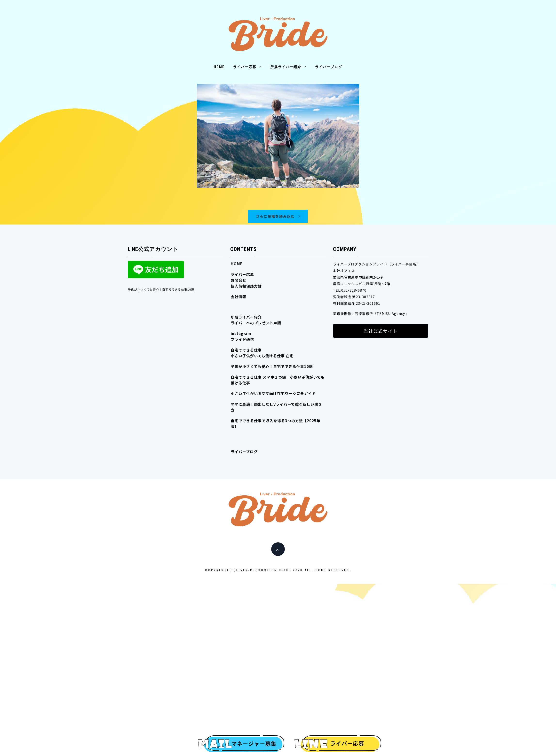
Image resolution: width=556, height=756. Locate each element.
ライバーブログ (329, 67)
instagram (241, 333)
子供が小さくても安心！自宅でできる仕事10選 (161, 289)
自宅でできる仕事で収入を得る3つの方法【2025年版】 (276, 424)
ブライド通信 (242, 339)
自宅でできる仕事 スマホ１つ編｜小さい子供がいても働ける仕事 (278, 380)
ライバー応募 (247, 67)
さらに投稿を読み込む (278, 216)
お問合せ (238, 280)
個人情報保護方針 (246, 286)
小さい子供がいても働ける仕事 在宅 (262, 356)
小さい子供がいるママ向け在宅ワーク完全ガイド (273, 394)
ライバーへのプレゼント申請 (256, 323)
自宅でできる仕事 (246, 350)
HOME (219, 67)
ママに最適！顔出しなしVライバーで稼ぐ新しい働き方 (276, 407)
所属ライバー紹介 (288, 67)
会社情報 (238, 297)
